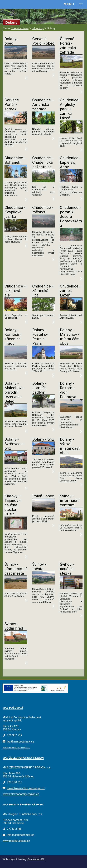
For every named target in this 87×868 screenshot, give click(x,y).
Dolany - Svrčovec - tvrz (14, 444)
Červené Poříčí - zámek (12, 104)
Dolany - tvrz (43, 439)
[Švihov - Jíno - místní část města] (16, 588)
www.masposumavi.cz (16, 747)
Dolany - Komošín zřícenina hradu (13, 337)
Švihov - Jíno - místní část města (16, 569)
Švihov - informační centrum (70, 500)
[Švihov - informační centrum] (71, 520)
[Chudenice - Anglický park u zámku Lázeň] (71, 133)
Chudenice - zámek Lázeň (70, 291)
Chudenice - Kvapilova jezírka (15, 212)
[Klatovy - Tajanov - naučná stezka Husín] (16, 529)
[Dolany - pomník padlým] (44, 407)
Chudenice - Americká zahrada (43, 104)
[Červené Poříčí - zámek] (16, 124)
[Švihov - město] (44, 584)
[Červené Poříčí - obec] (44, 58)
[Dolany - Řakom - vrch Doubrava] (71, 411)
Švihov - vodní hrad (14, 626)
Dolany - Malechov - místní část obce (70, 337)
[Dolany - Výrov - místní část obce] (71, 467)
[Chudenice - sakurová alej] (16, 310)
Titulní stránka (20, 28)
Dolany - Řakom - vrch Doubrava (68, 390)
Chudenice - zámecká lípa (43, 291)
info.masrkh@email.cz (21, 835)
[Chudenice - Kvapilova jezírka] (16, 231)
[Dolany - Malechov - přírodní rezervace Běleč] (16, 416)
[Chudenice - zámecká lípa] (44, 310)
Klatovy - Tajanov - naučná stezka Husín (13, 505)
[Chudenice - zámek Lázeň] (71, 310)
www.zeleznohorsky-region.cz (21, 794)
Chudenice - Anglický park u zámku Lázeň (70, 109)
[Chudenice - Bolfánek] (16, 177)
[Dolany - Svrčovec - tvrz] (16, 463)
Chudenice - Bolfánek (15, 160)
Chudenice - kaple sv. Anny (70, 162)
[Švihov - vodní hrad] (16, 643)
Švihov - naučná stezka (67, 569)
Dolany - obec (12, 41)
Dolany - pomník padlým (39, 388)
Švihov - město (39, 567)
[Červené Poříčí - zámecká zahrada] (71, 67)
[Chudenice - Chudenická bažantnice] (44, 181)
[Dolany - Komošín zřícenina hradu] (16, 358)
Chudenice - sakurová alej (15, 291)
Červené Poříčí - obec (43, 41)
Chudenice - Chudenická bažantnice (43, 162)
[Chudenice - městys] (44, 227)
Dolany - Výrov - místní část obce (70, 446)
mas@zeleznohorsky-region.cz (26, 788)
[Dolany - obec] (16, 58)
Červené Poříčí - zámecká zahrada (68, 45)
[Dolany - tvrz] (44, 454)
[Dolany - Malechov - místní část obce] (71, 358)
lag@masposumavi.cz (20, 742)
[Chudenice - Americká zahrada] (44, 124)
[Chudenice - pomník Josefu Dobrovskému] (71, 240)
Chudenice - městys (43, 210)
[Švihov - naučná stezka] (71, 588)
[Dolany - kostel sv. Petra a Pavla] (44, 358)
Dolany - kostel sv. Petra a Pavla (40, 337)
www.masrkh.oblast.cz (16, 841)
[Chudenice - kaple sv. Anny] (71, 181)
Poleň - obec (43, 496)
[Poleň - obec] (44, 511)
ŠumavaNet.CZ (36, 859)
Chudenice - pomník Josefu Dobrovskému (71, 216)
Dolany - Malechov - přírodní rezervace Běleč (14, 392)
